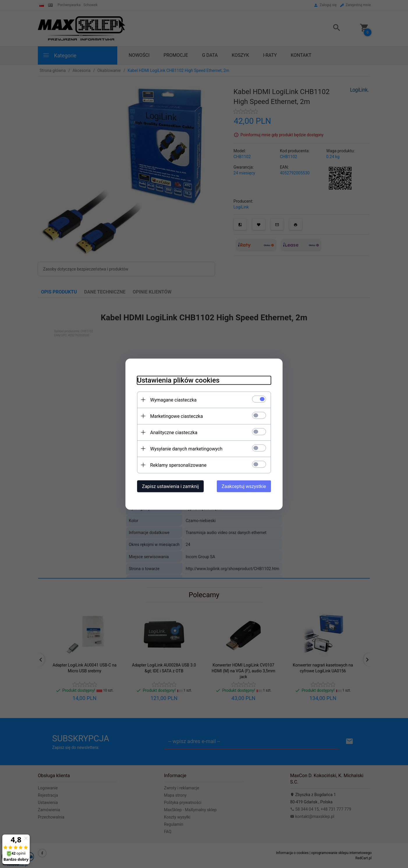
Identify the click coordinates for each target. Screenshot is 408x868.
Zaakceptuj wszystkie (244, 486)
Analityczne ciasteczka (174, 432)
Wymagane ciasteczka (173, 400)
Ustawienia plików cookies (178, 380)
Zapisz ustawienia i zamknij (170, 486)
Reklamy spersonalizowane (178, 465)
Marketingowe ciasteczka (176, 416)
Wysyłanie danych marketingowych (186, 449)
